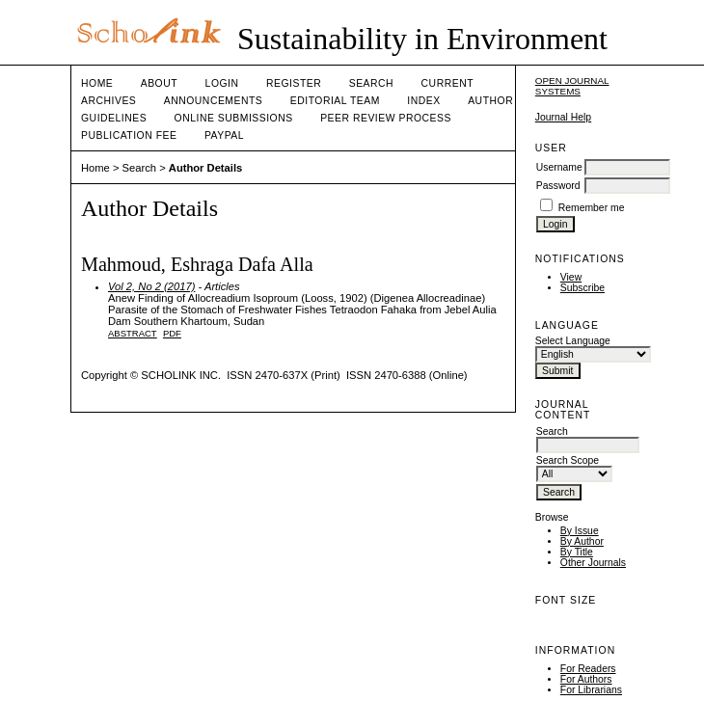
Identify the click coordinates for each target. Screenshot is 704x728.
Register (294, 83)
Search (371, 83)
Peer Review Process (386, 118)
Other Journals (593, 563)
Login (222, 83)
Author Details (205, 168)
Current (447, 83)
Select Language (573, 341)
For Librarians (591, 690)
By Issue (580, 531)
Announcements (214, 101)
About (159, 83)
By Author (582, 541)
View (571, 277)
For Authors (586, 679)
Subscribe (582, 288)
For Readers (588, 669)
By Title (577, 552)
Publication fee (129, 135)
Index (423, 101)
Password (558, 186)
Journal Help (563, 117)
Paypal (224, 135)
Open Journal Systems (572, 86)
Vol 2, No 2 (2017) (151, 286)
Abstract (133, 333)
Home (97, 83)
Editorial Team (335, 101)
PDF (172, 333)
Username (559, 167)
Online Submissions (234, 118)
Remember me (592, 208)
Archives (108, 101)
